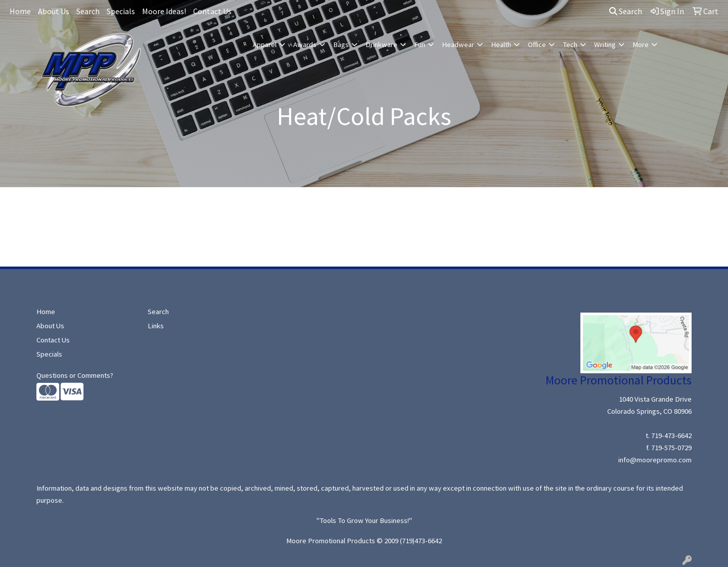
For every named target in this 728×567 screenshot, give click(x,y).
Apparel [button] (265, 45)
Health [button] (501, 45)
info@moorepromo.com (655, 460)
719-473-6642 (671, 435)
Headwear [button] (458, 45)
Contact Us (212, 11)
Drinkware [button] (381, 45)
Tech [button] (570, 45)
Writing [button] (605, 45)
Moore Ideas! (164, 11)
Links (156, 326)
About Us (54, 11)
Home (20, 11)
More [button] (641, 45)
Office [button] (537, 45)
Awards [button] (305, 45)
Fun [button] (420, 45)
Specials (121, 11)
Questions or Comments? (75, 375)
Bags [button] (341, 45)
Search (88, 11)
